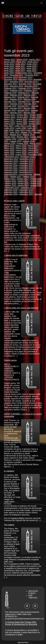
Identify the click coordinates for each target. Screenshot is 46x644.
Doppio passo (10, 360)
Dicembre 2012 (31, 75)
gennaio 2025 (16, 113)
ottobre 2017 (23, 181)
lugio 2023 (8, 126)
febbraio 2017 (24, 93)
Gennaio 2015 (30, 104)
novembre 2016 (26, 161)
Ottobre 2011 (16, 177)
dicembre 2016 (25, 79)
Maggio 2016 (23, 137)
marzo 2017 (33, 148)
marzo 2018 (9, 150)
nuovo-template (25, 174)
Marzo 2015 (9, 148)
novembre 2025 (11, 172)
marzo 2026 (21, 154)
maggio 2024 (29, 141)
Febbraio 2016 (10, 93)
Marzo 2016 (21, 148)
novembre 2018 (26, 163)
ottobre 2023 (11, 185)
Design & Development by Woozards (21, 624)
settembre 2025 (26, 194)
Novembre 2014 (26, 159)
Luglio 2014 (9, 128)
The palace (9, 525)
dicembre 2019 (31, 82)
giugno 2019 (34, 119)
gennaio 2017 (24, 106)
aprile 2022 (31, 68)
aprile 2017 (20, 66)
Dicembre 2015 (11, 79)
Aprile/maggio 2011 (24, 73)
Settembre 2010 (12, 188)
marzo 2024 (33, 152)
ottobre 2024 (23, 185)
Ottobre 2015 (36, 179)
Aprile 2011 (21, 62)
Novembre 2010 (35, 154)
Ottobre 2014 (23, 179)
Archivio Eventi (33, 592)
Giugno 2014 (10, 117)
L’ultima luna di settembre (16, 255)
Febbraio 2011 (10, 88)
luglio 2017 (32, 128)
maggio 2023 (16, 141)
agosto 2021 (34, 60)
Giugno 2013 (35, 115)
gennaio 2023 (23, 110)
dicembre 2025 (31, 86)
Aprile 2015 (32, 64)
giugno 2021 (9, 121)
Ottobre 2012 (29, 177)
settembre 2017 (27, 188)
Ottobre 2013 (10, 179)
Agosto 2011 (9, 60)
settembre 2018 (11, 190)
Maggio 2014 (29, 135)
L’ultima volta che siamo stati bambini (21, 308)
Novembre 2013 (11, 159)
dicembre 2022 (25, 84)
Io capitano (9, 471)
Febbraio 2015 (30, 90)
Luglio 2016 (21, 128)
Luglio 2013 (31, 126)
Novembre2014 (26, 172)
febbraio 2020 (30, 95)
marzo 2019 (21, 150)
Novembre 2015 (11, 161)
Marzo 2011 (35, 143)
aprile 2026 (9, 73)
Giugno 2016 (35, 117)
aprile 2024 (20, 71)
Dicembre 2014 (26, 77)
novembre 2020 (26, 166)
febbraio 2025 (16, 99)
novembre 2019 (11, 166)
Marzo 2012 (9, 146)
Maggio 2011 (27, 132)
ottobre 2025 (36, 185)
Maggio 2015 (10, 137)
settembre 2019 (26, 190)
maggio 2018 (11, 139)
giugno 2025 (22, 124)
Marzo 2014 (33, 146)
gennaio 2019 (16, 108)
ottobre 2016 (11, 181)
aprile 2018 (32, 66)
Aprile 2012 (33, 62)
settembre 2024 (11, 194)
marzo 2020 (33, 150)
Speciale (38, 194)
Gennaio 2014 (16, 104)
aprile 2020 (20, 68)
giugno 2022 (22, 121)
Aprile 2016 (9, 66)
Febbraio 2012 (24, 88)
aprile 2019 (9, 68)
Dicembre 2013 (11, 77)
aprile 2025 (31, 71)
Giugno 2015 (22, 117)
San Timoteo (33, 597)
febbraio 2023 (24, 97)
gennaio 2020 (29, 108)
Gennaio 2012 (24, 102)
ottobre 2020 (23, 183)
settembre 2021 (11, 192)
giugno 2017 (9, 119)
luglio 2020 (31, 130)
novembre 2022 (26, 168)
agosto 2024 (9, 62)
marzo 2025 (9, 154)
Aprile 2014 (20, 64)
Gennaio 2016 (10, 106)
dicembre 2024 (16, 86)
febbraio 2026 (30, 99)
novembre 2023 (11, 170)
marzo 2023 (21, 152)
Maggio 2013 (16, 135)
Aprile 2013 (9, 64)
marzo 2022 (9, 152)
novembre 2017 (11, 163)
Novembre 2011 (12, 157)
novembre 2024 (26, 170)
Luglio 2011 (20, 126)
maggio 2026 (23, 143)
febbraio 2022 (10, 97)
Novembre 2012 (28, 157)
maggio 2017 (36, 137)
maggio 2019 (24, 139)
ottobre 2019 (11, 183)
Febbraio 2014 (16, 90)
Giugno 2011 (10, 115)
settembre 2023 (26, 192)
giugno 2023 (34, 121)
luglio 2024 (15, 132)
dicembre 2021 (10, 84)
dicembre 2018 (16, 82)
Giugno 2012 (22, 115)
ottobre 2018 (36, 181)
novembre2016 (10, 174)
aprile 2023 (9, 71)
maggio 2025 (10, 143)
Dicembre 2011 (17, 75)
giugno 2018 (22, 119)
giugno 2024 (9, 124)
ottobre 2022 (36, 183)
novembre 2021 (11, 168)
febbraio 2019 (16, 95)
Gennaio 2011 (10, 102)
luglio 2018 (9, 130)
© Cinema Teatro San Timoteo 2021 (21, 622)
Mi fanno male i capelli (14, 201)
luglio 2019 (20, 130)
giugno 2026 (34, 124)
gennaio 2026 (29, 113)
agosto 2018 (22, 60)
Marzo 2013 (21, 146)
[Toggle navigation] (42, 3)
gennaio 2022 (10, 110)
